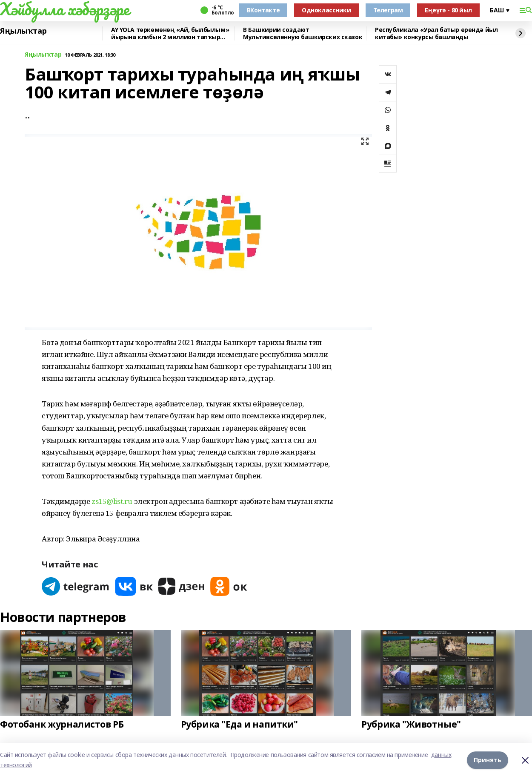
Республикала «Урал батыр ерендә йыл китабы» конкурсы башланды (436, 33)
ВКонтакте (263, 10)
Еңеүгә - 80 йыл (448, 10)
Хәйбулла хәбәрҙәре (64, 9)
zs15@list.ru (113, 501)
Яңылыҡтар (23, 31)
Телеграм (388, 10)
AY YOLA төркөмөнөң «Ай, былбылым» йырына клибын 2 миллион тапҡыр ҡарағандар (170, 33)
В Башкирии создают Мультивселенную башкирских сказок (303, 33)
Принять (488, 760)
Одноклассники (326, 10)
